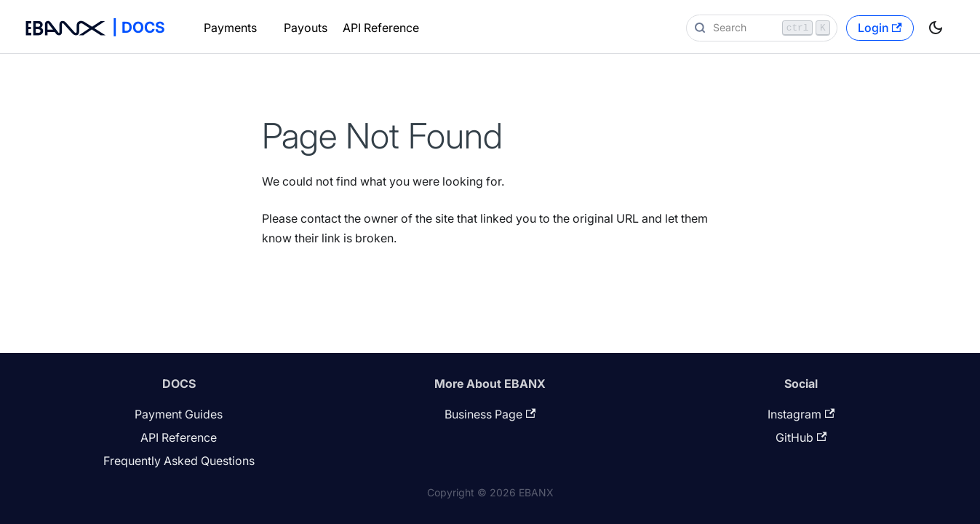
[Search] (762, 28)
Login (880, 28)
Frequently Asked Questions (179, 461)
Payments (230, 28)
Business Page (490, 414)
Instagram (801, 414)
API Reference (381, 28)
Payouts (306, 28)
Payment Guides (179, 414)
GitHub (801, 437)
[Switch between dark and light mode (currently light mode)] (936, 28)
